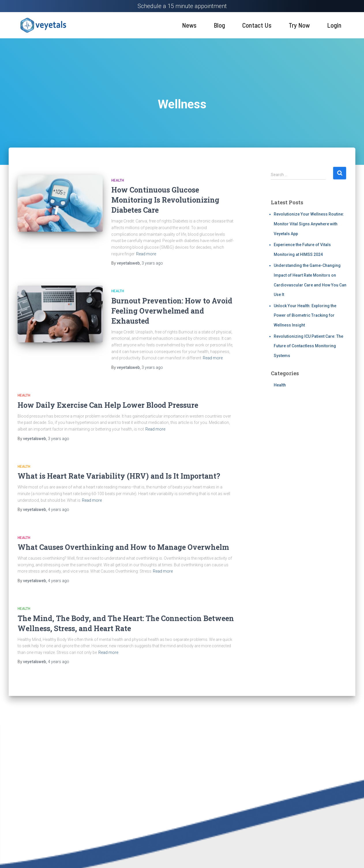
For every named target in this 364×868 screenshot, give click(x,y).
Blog (219, 25)
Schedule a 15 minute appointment (182, 6)
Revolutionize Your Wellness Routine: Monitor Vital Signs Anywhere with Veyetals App (309, 224)
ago (152, 263)
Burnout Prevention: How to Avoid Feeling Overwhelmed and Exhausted (172, 311)
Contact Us (257, 25)
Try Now (299, 25)
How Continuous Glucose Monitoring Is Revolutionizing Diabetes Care (165, 200)
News (189, 25)
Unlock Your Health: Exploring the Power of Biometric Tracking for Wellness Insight (305, 315)
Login (334, 25)
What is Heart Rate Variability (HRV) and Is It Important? (119, 476)
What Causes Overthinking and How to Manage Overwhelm (123, 547)
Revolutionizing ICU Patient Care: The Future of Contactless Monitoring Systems (308, 346)
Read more (146, 254)
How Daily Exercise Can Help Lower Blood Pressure (108, 405)
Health (118, 180)
